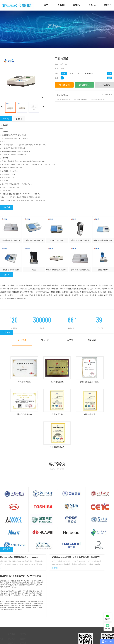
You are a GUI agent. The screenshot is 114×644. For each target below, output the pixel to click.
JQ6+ (64, 73)
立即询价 (64, 85)
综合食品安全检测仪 (98, 99)
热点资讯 (9, 616)
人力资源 (21, 624)
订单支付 (21, 628)
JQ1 (79, 73)
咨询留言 (21, 620)
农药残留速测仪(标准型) (65, 99)
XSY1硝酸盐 (89, 73)
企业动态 (9, 620)
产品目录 (105, 85)
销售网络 (21, 616)
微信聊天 (84, 85)
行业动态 (9, 624)
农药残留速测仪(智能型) (82, 99)
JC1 (72, 73)
